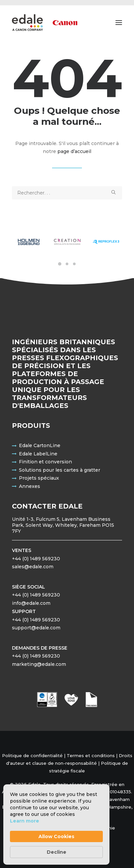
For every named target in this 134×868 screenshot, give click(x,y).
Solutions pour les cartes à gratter (60, 470)
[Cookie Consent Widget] (56, 825)
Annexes (30, 486)
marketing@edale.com (39, 664)
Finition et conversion (45, 462)
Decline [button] (57, 852)
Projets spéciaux (39, 478)
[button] (119, 23)
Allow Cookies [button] (56, 836)
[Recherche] (67, 193)
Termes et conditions (91, 755)
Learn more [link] (25, 821)
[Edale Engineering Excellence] (45, 23)
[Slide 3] (74, 264)
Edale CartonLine (40, 445)
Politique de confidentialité (32, 755)
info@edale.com (31, 603)
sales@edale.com (33, 567)
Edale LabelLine (38, 454)
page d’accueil (74, 151)
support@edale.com (36, 628)
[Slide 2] (67, 264)
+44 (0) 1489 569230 (36, 559)
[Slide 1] (60, 264)
